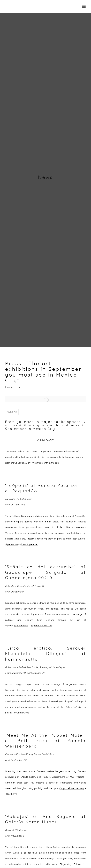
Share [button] (13, 412)
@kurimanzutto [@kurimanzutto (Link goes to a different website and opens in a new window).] (21, 713)
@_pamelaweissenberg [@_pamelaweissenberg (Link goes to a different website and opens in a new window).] (72, 788)
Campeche (19, 7)
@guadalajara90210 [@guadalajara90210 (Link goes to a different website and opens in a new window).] (41, 626)
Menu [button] (83, 7)
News (45, 178)
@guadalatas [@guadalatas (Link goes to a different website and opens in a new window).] (21, 626)
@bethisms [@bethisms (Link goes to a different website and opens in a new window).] (11, 794)
